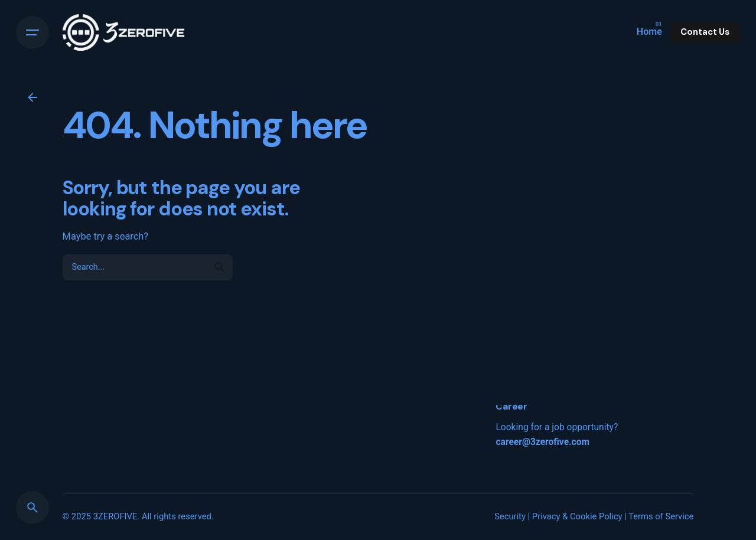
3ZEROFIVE (115, 516)
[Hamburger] (32, 32)
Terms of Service (661, 516)
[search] (220, 267)
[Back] (32, 97)
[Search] (32, 508)
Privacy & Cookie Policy (577, 516)
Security (510, 516)
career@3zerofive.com (542, 442)
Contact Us (705, 32)
